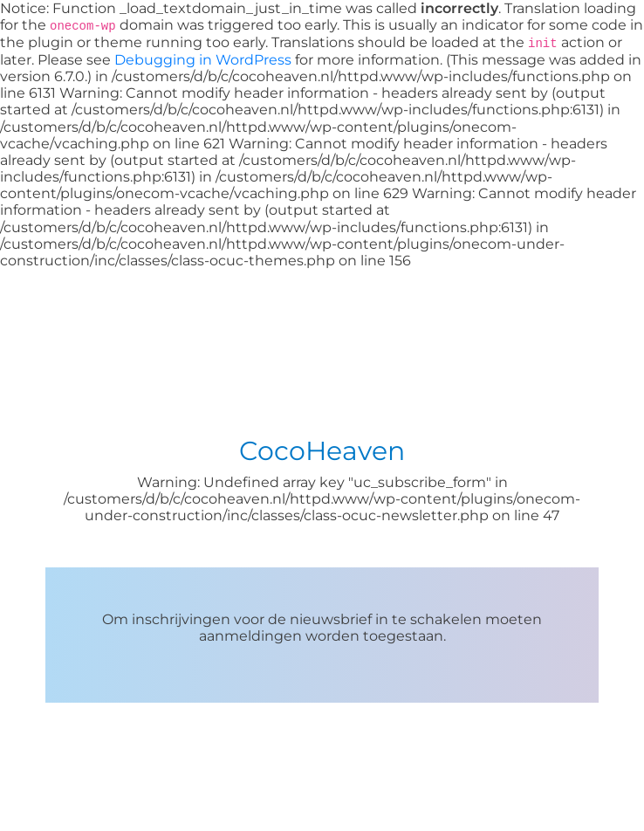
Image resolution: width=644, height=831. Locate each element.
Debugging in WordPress (203, 60)
